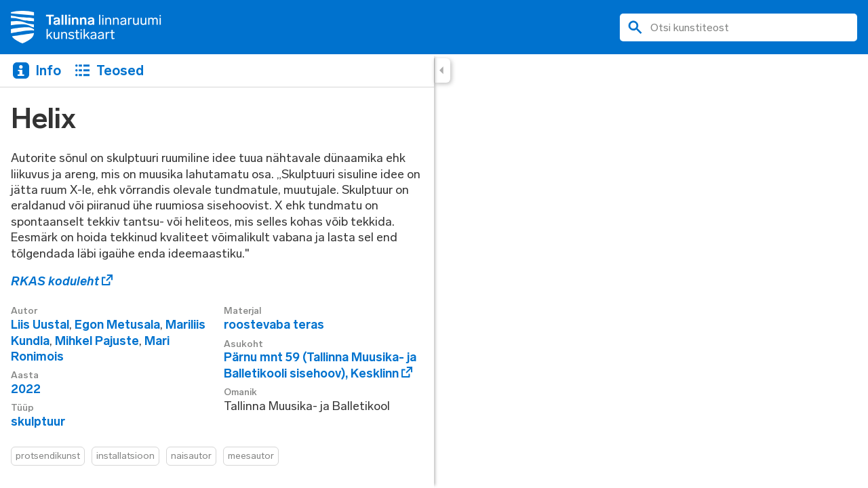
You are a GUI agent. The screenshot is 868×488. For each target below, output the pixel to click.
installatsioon (125, 456)
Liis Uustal (40, 325)
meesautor (251, 456)
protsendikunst (48, 456)
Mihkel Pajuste (97, 341)
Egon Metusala (117, 325)
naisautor (191, 456)
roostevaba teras (274, 325)
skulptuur (38, 422)
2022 (26, 389)
